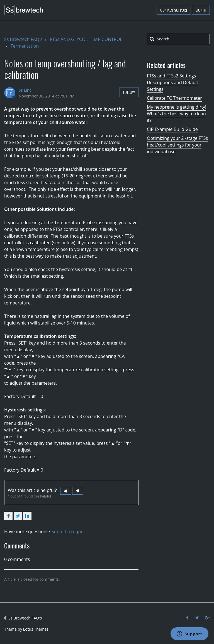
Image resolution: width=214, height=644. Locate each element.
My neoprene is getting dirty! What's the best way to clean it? (177, 114)
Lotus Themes (36, 629)
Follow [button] (129, 92)
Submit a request (69, 531)
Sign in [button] (201, 10)
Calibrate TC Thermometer (174, 98)
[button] (66, 491)
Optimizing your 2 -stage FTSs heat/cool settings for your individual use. (177, 145)
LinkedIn (27, 516)
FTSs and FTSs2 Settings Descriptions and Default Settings (172, 82)
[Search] (178, 39)
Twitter (18, 516)
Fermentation (25, 46)
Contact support (174, 10)
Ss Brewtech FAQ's (23, 39)
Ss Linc (25, 90)
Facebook (8, 516)
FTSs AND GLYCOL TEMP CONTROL (86, 39)
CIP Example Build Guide (172, 129)
